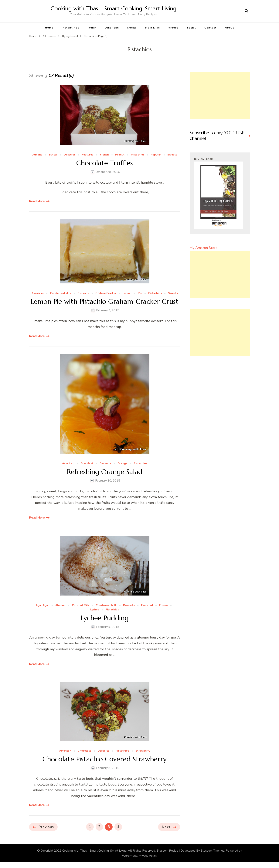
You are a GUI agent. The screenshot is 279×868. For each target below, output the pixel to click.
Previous (46, 827)
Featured (88, 155)
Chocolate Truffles (105, 163)
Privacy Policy (148, 856)
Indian (92, 28)
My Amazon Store (204, 248)
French (104, 155)
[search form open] (247, 11)
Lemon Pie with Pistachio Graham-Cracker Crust (105, 301)
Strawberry (143, 751)
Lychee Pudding (105, 618)
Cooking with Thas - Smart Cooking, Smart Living (94, 851)
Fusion (163, 605)
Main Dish (153, 28)
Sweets (172, 155)
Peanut (120, 155)
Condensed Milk (61, 293)
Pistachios (138, 155)
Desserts (70, 155)
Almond (37, 155)
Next (166, 827)
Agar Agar (42, 605)
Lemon (127, 293)
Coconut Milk (81, 605)
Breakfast (87, 464)
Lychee (95, 610)
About (230, 28)
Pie (140, 293)
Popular (156, 155)
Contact (210, 28)
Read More (37, 201)
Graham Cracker (106, 293)
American (112, 28)
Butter (53, 155)
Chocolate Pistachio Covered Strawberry (105, 759)
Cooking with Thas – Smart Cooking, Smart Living (114, 8)
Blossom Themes (213, 851)
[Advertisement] (220, 95)
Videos (173, 28)
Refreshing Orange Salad (105, 472)
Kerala (132, 28)
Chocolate (84, 751)
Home (49, 28)
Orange (122, 464)
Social (191, 28)
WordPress (130, 856)
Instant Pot (70, 28)
